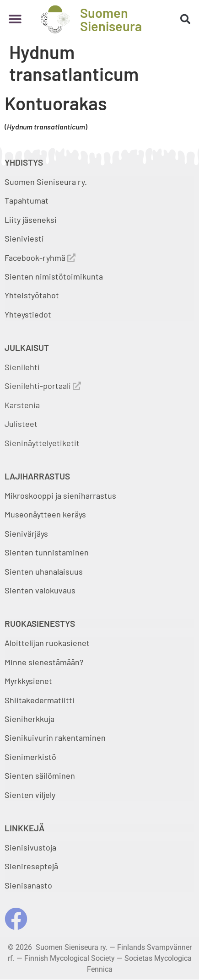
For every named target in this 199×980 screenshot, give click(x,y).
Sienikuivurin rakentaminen (55, 738)
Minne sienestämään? (44, 662)
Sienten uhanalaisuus (44, 571)
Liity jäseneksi (31, 220)
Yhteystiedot (28, 314)
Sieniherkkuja (30, 719)
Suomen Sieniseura (111, 19)
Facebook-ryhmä (40, 258)
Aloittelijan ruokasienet (47, 643)
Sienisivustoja (30, 847)
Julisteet (21, 424)
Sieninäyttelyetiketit (42, 443)
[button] (15, 19)
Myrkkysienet (28, 681)
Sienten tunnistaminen (47, 552)
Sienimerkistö (30, 757)
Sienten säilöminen (40, 775)
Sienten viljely (30, 795)
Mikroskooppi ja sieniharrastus (60, 495)
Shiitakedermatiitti (40, 700)
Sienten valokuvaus (40, 590)
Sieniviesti (25, 238)
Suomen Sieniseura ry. (46, 182)
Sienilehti (22, 367)
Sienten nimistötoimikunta (54, 276)
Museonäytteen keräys (45, 514)
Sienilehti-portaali (43, 386)
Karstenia (22, 405)
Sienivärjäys (26, 533)
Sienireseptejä (31, 866)
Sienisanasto (28, 885)
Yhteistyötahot (32, 295)
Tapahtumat (27, 200)
